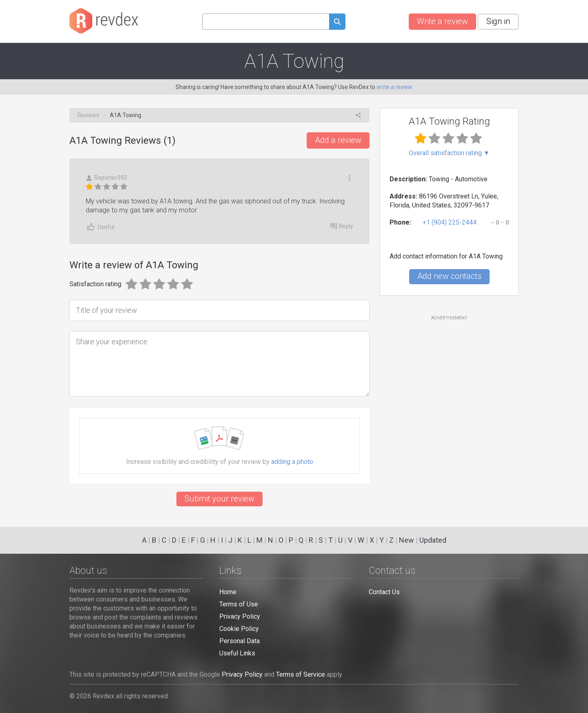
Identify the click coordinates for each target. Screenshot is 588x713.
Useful (100, 227)
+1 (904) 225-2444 (450, 222)
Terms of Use (239, 604)
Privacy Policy (240, 616)
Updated (433, 540)
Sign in (498, 21)
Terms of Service (301, 674)
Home (228, 592)
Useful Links (237, 653)
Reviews (88, 115)
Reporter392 (106, 178)
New (406, 540)
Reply (342, 226)
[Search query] (266, 22)
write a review (394, 87)
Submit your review (219, 499)
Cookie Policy (239, 629)
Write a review (442, 21)
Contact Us (384, 592)
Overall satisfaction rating (449, 153)
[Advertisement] (449, 388)
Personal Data (239, 641)
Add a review (338, 140)
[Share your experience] (219, 364)
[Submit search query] (337, 23)
